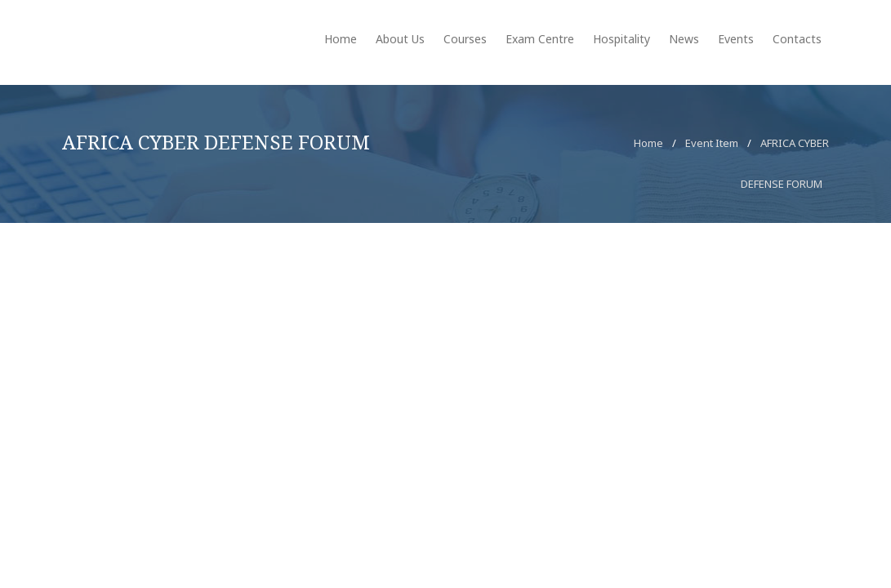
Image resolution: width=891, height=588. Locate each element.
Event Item (712, 143)
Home (648, 143)
